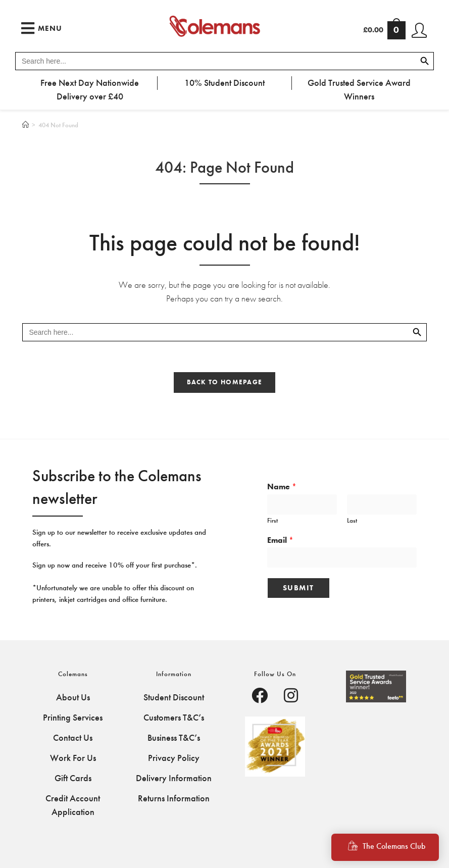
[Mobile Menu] (42, 28)
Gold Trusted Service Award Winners (359, 90)
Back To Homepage (225, 382)
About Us (73, 697)
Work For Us (73, 758)
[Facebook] (260, 697)
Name (282, 487)
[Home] (26, 125)
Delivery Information (174, 778)
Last (352, 520)
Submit (298, 588)
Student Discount (174, 697)
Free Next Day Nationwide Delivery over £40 (90, 90)
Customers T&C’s (174, 718)
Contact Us (73, 738)
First (272, 520)
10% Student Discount (224, 83)
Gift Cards (73, 778)
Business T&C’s (174, 738)
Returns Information (174, 798)
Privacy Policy (174, 758)
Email (280, 540)
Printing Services (73, 718)
